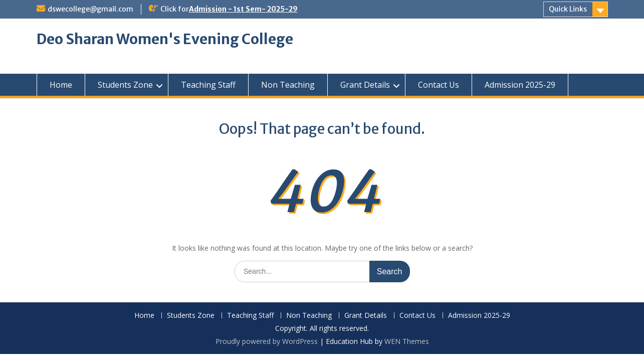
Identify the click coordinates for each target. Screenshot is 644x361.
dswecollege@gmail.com (90, 9)
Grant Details (365, 85)
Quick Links (568, 9)
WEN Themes (407, 341)
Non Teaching (288, 85)
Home (61, 85)
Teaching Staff (208, 85)
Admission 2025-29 (520, 85)
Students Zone (125, 85)
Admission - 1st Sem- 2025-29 (243, 9)
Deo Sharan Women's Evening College (165, 39)
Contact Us (439, 85)
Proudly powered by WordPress (267, 341)
